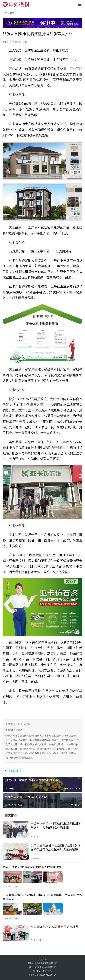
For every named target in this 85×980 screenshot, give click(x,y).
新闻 (25, 42)
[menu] (80, 4)
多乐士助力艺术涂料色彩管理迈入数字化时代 (32, 867)
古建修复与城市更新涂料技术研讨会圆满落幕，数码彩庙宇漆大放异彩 (42, 897)
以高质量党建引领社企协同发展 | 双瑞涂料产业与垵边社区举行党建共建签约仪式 (56, 848)
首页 (5, 13)
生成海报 (11, 771)
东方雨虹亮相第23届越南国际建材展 (54, 926)
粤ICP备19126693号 (42, 971)
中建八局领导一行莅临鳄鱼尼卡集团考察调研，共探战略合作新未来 (56, 825)
